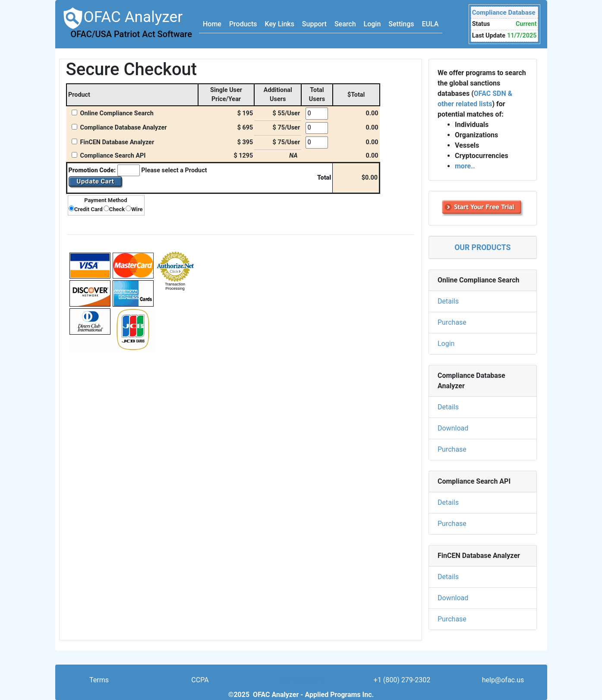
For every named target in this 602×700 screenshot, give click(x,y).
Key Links (279, 24)
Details (448, 301)
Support (314, 24)
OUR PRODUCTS (482, 247)
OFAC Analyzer (127, 23)
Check (117, 209)
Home (212, 24)
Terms (99, 680)
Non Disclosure (301, 680)
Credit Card (88, 209)
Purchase (452, 322)
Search (345, 24)
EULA (430, 24)
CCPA (200, 680)
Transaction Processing (175, 286)
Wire (137, 209)
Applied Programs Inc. (340, 695)
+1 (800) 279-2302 (402, 680)
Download (453, 428)
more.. (465, 166)
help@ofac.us (503, 680)
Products (243, 24)
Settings (401, 24)
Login (372, 24)
